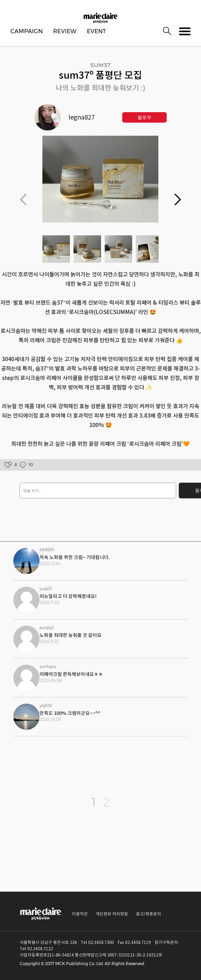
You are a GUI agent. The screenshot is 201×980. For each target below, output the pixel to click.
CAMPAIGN (27, 31)
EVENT (96, 31)
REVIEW (65, 31)
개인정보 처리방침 (112, 914)
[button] (178, 200)
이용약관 (80, 914)
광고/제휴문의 (148, 914)
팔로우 (144, 117)
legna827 (82, 117)
